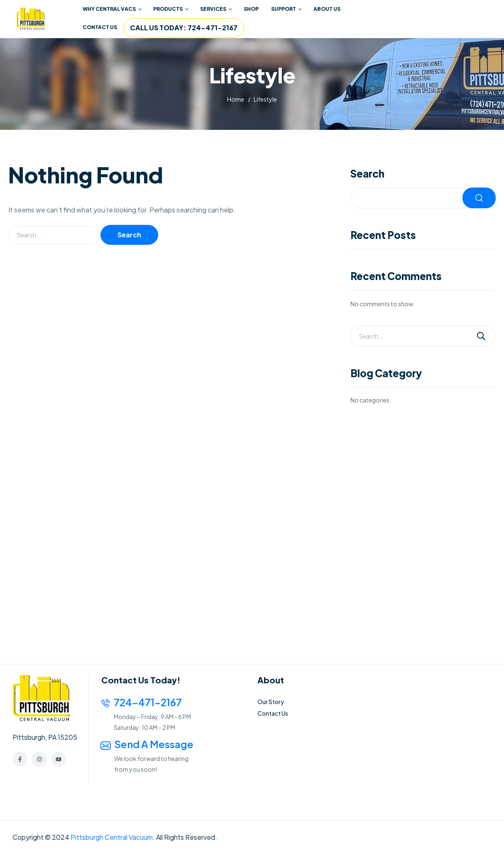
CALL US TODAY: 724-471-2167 (184, 28)
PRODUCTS (171, 9)
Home (236, 99)
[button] (112, 9)
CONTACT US (100, 27)
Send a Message (154, 744)
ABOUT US (327, 9)
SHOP (251, 9)
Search (367, 173)
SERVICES (216, 9)
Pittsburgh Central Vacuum (112, 837)
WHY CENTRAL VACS (112, 9)
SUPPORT (286, 9)
